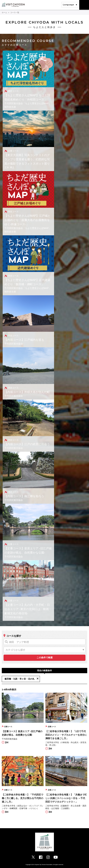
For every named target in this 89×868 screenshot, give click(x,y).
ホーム (4, 12)
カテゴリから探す (15, 650)
